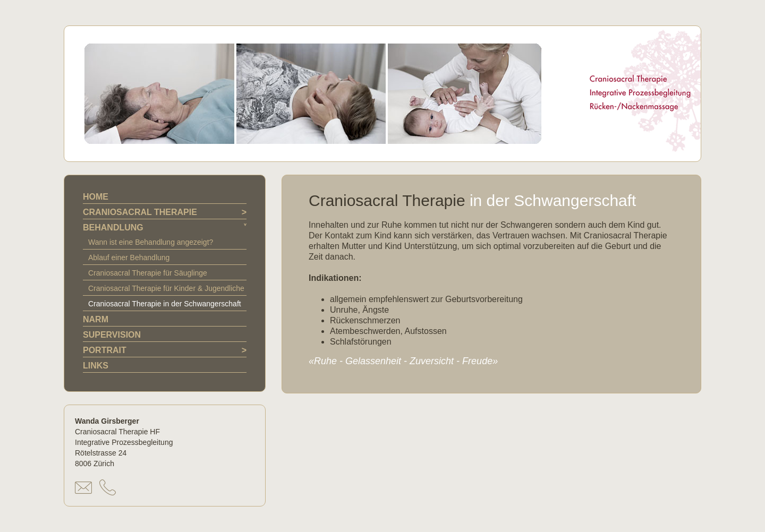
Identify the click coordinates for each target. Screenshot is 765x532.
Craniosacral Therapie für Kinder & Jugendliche (166, 288)
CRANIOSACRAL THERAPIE (140, 212)
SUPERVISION (112, 335)
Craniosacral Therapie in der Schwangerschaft (165, 304)
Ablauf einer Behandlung (129, 258)
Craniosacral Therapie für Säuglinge (148, 273)
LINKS (96, 366)
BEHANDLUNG (113, 228)
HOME (96, 197)
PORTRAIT (105, 350)
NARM (96, 319)
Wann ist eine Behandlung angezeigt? (151, 242)
